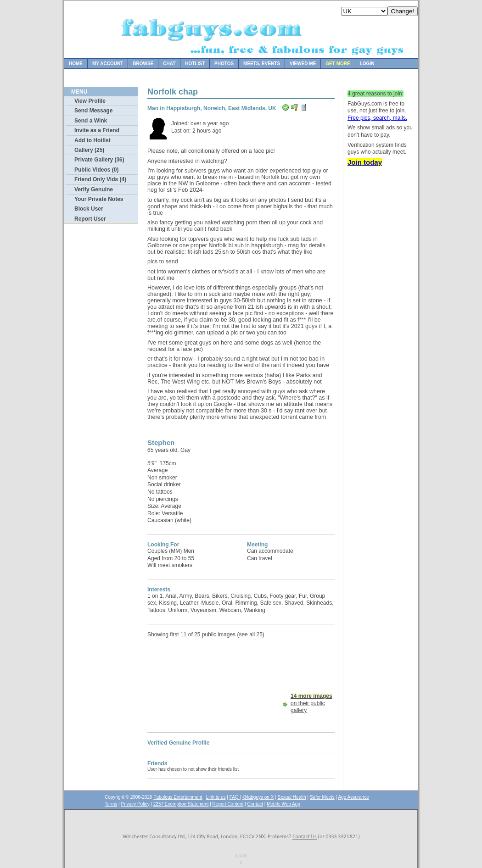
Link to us (216, 797)
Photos (224, 64)
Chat (169, 64)
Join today (365, 162)
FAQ (235, 797)
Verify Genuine (94, 189)
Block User (89, 209)
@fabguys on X (258, 797)
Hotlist (195, 64)
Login (367, 64)
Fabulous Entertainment (178, 797)
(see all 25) (250, 634)
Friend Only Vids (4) (100, 179)
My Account (108, 64)
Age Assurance (353, 797)
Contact (255, 804)
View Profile (90, 101)
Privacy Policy (135, 804)
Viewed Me (303, 64)
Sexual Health (292, 797)
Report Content (228, 804)
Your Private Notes (99, 199)
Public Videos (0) (96, 170)
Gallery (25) (89, 150)
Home (76, 64)
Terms (111, 804)
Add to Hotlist (92, 140)
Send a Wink (91, 121)
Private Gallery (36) (99, 160)
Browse (143, 64)
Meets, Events (262, 64)
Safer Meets (322, 797)
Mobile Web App (283, 804)
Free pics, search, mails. (377, 118)
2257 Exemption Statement (181, 804)
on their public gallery (311, 703)
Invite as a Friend (97, 130)
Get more (338, 64)
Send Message (93, 111)
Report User (90, 219)
